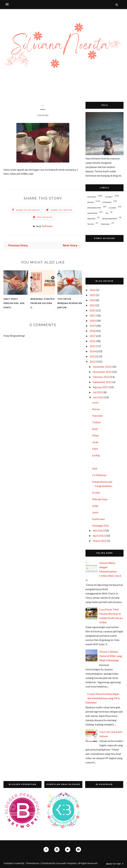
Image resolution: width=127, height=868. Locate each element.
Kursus (96, 409)
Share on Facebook (28, 210)
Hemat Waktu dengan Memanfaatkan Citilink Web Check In (103, 571)
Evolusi (96, 492)
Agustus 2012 (101, 387)
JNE (107, 213)
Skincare (91, 219)
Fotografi (107, 202)
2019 (93, 326)
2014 (93, 351)
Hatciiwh (97, 416)
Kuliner (112, 208)
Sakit (95, 449)
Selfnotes (47, 226)
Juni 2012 (98, 397)
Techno (91, 224)
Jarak (95, 442)
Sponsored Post (94, 208)
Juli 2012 (98, 392)
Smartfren (92, 213)
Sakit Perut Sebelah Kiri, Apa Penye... (14, 303)
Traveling (105, 224)
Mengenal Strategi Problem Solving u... (43, 303)
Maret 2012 (100, 541)
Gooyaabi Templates (67, 863)
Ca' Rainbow (99, 475)
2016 (93, 341)
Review (91, 202)
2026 (93, 290)
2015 (93, 346)
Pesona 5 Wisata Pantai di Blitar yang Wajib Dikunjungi (111, 656)
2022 (93, 310)
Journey (109, 197)
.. (93, 462)
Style (95, 429)
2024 (93, 300)
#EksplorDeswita (110, 219)
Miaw (95, 435)
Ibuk (95, 468)
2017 (93, 336)
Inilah (95, 506)
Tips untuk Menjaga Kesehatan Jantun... (70, 303)
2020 (93, 321)
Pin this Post (45, 217)
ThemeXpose (33, 863)
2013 (93, 356)
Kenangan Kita (100, 526)
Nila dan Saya (100, 499)
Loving (96, 455)
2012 (93, 361)
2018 (93, 331)
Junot (95, 512)
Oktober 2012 (101, 377)
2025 (93, 295)
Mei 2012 (98, 530)
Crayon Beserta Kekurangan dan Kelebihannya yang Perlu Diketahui (103, 698)
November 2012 (102, 372)
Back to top (115, 864)
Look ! (96, 402)
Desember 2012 (102, 367)
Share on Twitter (61, 210)
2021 (93, 315)
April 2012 (99, 536)
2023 (93, 305)
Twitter (96, 422)
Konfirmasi (98, 519)
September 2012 (102, 382)
